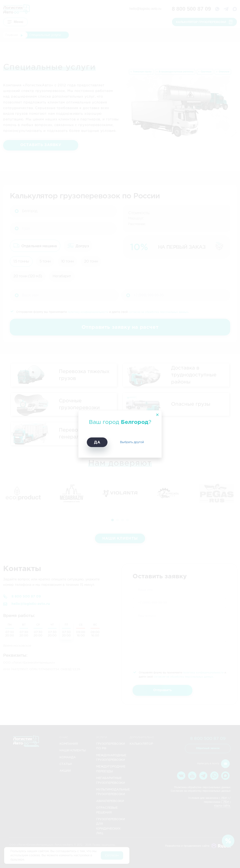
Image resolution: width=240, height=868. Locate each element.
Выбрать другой (132, 442)
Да (97, 442)
